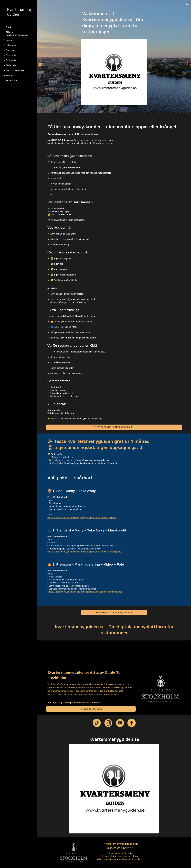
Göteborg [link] (11, 50)
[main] (114, 24)
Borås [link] (9, 40)
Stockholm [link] (11, 55)
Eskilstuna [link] (11, 45)
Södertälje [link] (11, 65)
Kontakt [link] (10, 75)
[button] (187, 4)
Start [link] (9, 27)
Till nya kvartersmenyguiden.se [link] (17, 34)
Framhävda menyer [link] (15, 70)
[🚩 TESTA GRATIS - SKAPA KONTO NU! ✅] (114, 427)
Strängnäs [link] (11, 60)
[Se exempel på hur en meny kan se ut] (114, 613)
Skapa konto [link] (12, 81)
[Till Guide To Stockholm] (91, 709)
